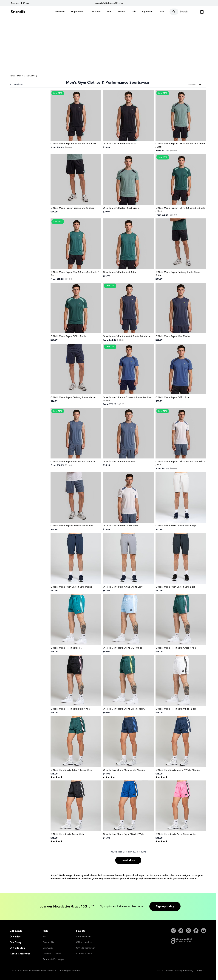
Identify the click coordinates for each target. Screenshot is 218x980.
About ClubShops (20, 954)
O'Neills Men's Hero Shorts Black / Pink (70, 709)
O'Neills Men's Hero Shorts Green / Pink (176, 648)
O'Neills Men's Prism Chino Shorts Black (175, 587)
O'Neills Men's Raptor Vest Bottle (120, 272)
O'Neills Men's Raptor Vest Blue (119, 462)
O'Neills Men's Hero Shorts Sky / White (122, 648)
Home (12, 76)
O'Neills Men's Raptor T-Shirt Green (121, 208)
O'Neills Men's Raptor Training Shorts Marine (73, 397)
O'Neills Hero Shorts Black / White (68, 834)
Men (19, 76)
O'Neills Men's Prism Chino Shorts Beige (176, 526)
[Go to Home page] (18, 12)
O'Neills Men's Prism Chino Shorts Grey (123, 587)
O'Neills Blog (17, 948)
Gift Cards (16, 931)
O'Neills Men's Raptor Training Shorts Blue (72, 526)
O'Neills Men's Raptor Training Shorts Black (72, 208)
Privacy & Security (184, 971)
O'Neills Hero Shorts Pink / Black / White (176, 834)
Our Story (16, 942)
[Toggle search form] (182, 12)
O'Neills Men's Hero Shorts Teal (66, 648)
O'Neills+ (15, 937)
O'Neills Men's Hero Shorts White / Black (176, 709)
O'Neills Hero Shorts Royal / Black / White (124, 834)
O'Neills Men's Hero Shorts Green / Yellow (124, 709)
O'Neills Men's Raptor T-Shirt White (121, 526)
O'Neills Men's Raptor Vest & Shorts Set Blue (73, 462)
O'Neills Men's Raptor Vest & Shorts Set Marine (127, 336)
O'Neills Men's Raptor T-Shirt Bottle (68, 336)
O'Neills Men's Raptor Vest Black (119, 144)
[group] (76, 777)
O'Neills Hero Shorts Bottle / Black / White (72, 770)
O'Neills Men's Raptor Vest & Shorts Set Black (73, 144)
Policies (169, 971)
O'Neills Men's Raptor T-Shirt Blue (173, 397)
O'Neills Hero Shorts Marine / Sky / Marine (124, 770)
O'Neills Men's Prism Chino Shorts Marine (71, 587)
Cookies (200, 971)
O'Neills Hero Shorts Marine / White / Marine (178, 770)
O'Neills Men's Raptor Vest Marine (173, 336)
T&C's (160, 971)
